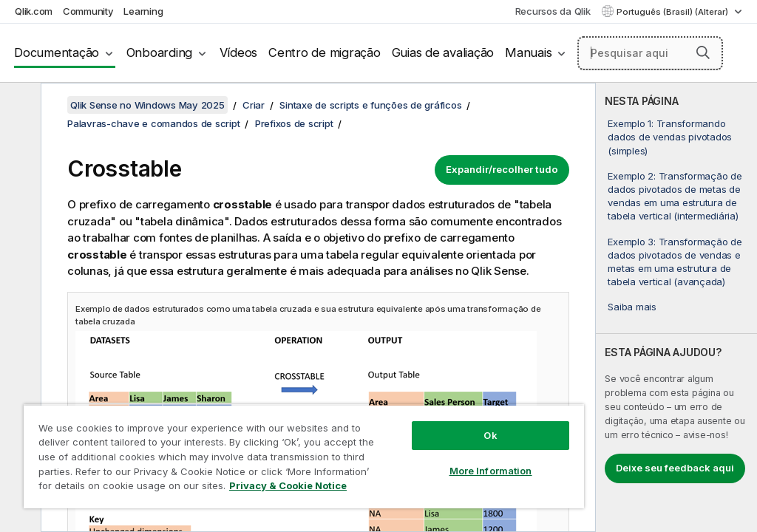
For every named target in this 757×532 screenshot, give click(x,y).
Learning (143, 11)
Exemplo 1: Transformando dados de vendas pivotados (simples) (670, 137)
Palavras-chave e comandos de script (153, 123)
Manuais (528, 52)
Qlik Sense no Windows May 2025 (147, 105)
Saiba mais (632, 307)
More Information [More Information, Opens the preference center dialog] (491, 471)
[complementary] (676, 307)
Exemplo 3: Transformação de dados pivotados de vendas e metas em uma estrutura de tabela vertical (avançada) (675, 262)
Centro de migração (325, 52)
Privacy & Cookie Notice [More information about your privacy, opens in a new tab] (288, 485)
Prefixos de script (294, 123)
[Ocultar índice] (18, 106)
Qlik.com (34, 11)
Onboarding (160, 52)
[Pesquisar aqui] (650, 53)
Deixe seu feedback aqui (675, 468)
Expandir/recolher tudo (502, 169)
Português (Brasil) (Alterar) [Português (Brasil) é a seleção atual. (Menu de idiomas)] (673, 12)
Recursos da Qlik (553, 11)
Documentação (57, 52)
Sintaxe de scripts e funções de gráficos (370, 105)
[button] (703, 52)
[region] (304, 456)
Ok (490, 435)
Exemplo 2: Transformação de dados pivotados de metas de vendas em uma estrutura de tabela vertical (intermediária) (675, 196)
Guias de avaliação (443, 52)
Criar (254, 105)
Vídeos (239, 52)
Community (88, 11)
